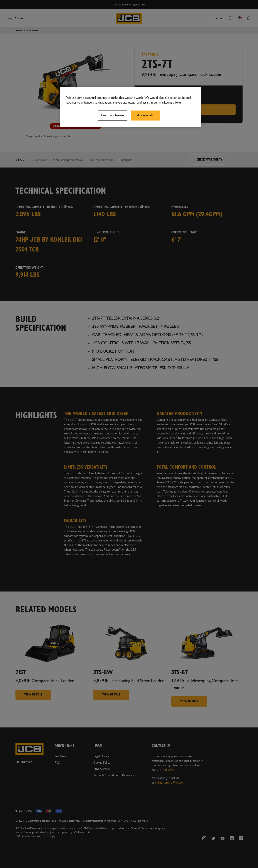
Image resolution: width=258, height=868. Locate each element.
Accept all (145, 115)
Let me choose (113, 115)
